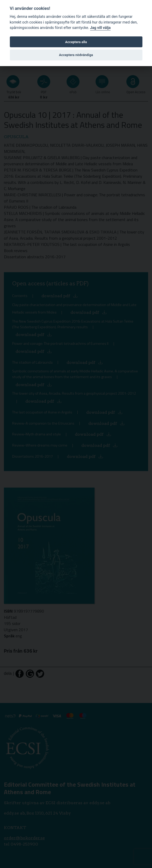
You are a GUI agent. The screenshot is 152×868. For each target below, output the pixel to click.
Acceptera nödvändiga (76, 55)
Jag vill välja (100, 28)
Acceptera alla (76, 42)
